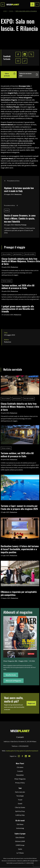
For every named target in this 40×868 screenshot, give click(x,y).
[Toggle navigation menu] (3, 4)
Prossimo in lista (11, 205)
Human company (7, 281)
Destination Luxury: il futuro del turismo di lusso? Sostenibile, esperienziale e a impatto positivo (20, 549)
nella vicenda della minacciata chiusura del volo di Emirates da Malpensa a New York (18, 143)
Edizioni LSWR (20, 841)
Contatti (20, 771)
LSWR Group (20, 845)
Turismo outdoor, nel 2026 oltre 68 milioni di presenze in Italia (18, 287)
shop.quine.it (20, 751)
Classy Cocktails (7, 254)
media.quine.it (11, 751)
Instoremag (20, 828)
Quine (20, 849)
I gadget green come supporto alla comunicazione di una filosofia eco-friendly (18, 309)
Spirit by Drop (20, 811)
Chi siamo (20, 767)
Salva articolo (10, 74)
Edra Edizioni (20, 837)
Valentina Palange (21, 225)
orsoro (7, 210)
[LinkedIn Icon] (26, 756)
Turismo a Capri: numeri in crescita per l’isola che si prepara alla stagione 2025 (19, 507)
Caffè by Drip (20, 815)
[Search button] (37, 4)
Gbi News (20, 824)
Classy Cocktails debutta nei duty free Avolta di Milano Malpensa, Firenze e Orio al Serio (21, 261)
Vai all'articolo (11, 675)
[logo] (13, 4)
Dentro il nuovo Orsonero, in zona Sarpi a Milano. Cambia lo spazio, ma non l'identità (20, 218)
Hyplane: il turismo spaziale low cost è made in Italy (19, 189)
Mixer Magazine (20, 779)
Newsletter (20, 775)
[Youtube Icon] (29, 756)
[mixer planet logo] (20, 731)
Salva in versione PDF (29, 75)
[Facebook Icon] (22, 756)
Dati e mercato (20, 792)
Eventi (20, 803)
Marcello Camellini (30, 254)
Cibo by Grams (20, 807)
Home (5, 11)
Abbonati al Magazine (13, 681)
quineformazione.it (32, 751)
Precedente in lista (12, 181)
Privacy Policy (20, 783)
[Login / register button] (32, 4)
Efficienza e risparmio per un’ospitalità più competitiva (19, 593)
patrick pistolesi (18, 254)
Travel (11, 11)
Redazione (18, 194)
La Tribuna (20, 853)
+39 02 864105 (23, 746)
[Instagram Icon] (19, 756)
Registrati (31, 703)
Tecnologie (20, 796)
